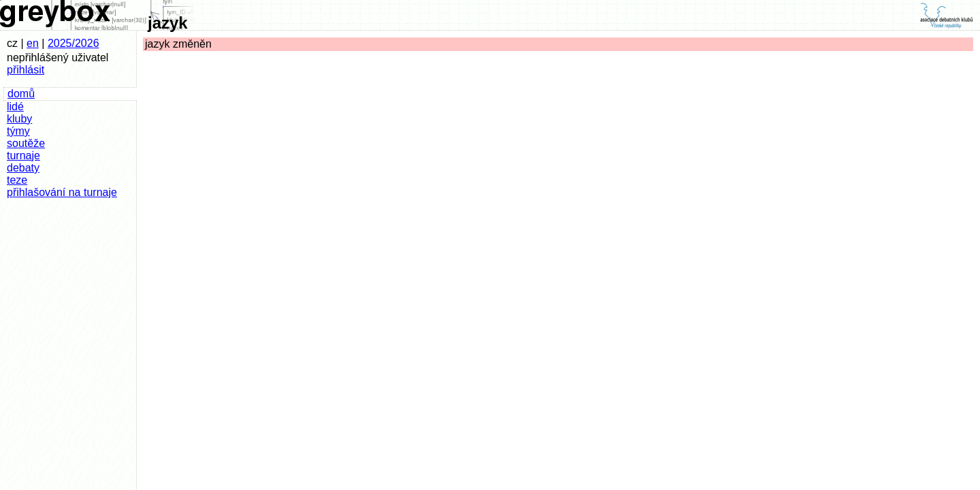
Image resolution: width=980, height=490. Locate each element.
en (33, 43)
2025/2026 (73, 43)
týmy (18, 131)
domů (21, 94)
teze (17, 180)
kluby (19, 119)
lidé (15, 107)
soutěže (26, 143)
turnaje (23, 156)
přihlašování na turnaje (62, 192)
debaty (23, 168)
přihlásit (26, 70)
